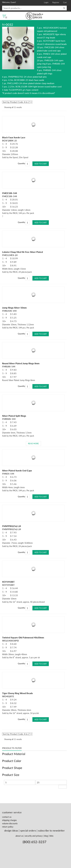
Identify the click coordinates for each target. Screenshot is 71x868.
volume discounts (10, 823)
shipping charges (9, 820)
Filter (63, 787)
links (51, 836)
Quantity (21, 163)
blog (46, 836)
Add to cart (41, 164)
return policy (8, 827)
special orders (28, 830)
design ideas (11, 830)
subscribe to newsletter (51, 830)
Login (46, 2)
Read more (33, 444)
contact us (7, 817)
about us (19, 836)
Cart (65, 2)
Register (56, 2)
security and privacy (34, 836)
